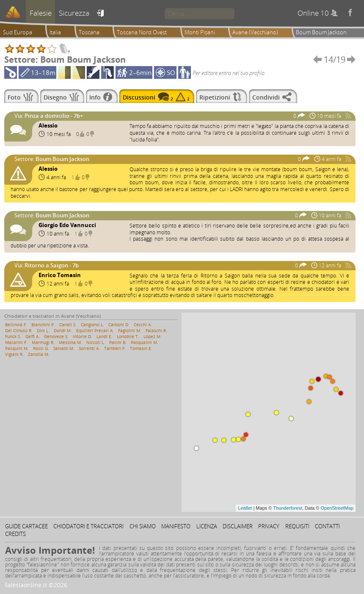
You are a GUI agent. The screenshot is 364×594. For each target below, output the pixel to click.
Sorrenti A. (89, 348)
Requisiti (297, 526)
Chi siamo (143, 526)
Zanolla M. (39, 354)
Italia (55, 32)
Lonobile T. (128, 336)
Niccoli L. (96, 342)
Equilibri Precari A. (95, 330)
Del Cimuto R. (19, 330)
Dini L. (43, 330)
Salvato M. (64, 348)
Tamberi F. (115, 348)
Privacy (269, 526)
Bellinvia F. (16, 325)
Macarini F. (16, 342)
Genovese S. (56, 336)
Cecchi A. (143, 325)
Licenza (207, 526)
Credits (15, 534)
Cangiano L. (92, 325)
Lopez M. (153, 336)
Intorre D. (83, 336)
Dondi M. (63, 330)
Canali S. (68, 325)
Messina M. (70, 342)
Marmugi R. (43, 342)
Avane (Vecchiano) (255, 32)
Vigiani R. (14, 354)
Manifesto (176, 526)
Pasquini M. (17, 348)
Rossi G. (41, 348)
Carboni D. (119, 325)
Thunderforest (287, 508)
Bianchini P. (43, 325)
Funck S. (13, 336)
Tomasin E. (141, 348)
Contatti (327, 526)
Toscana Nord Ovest (142, 32)
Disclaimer (238, 526)
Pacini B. (118, 342)
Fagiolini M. (130, 330)
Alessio (48, 125)
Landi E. (105, 336)
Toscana (89, 32)
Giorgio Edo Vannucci (67, 225)
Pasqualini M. (145, 342)
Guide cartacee (26, 526)
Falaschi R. (156, 330)
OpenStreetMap (337, 508)
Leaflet (245, 508)
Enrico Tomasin (60, 275)
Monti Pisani (200, 32)
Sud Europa (18, 32)
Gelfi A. (33, 336)
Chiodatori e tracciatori (88, 526)
